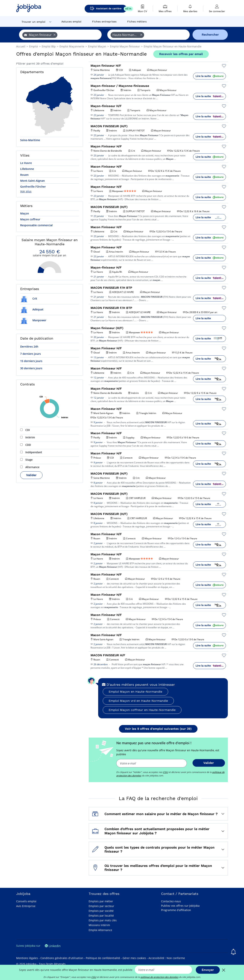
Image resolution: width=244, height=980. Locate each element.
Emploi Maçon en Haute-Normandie (135, 692)
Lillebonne (27, 169)
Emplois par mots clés (103, 920)
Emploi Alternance (100, 930)
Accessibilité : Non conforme (167, 958)
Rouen (24, 175)
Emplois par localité (101, 916)
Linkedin (53, 946)
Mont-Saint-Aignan (33, 181)
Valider (31, 475)
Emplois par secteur (101, 906)
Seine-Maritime (30, 140)
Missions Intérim (99, 925)
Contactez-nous (171, 901)
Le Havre (26, 163)
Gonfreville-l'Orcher (33, 187)
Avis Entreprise (26, 906)
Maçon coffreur (30, 219)
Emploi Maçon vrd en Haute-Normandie (138, 701)
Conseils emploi (26, 901)
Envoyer (208, 970)
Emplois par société (101, 911)
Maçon (25, 213)
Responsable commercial (36, 225)
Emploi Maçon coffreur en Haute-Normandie (142, 710)
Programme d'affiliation (176, 910)
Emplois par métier (101, 901)
